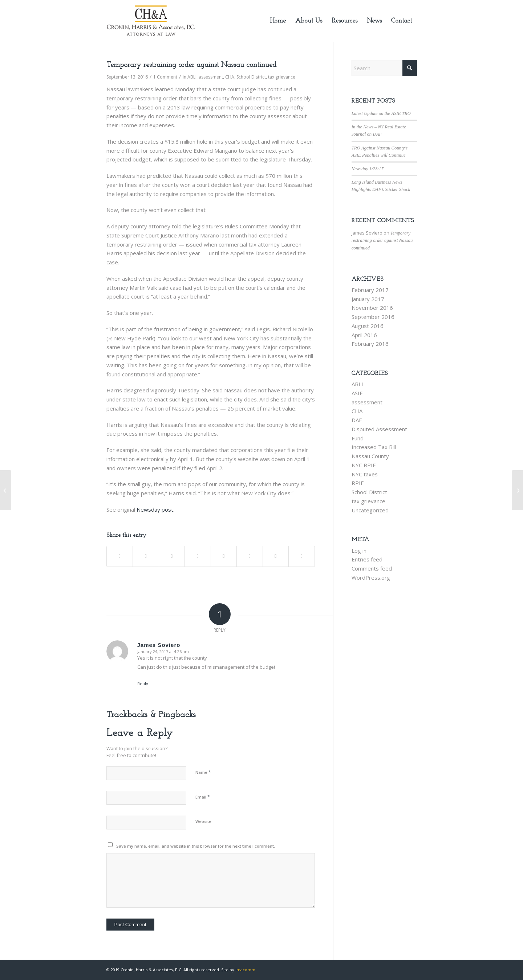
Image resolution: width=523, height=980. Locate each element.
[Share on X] (146, 556)
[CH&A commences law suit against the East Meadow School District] (6, 490)
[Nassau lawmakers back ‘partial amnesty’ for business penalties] (517, 490)
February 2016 (370, 344)
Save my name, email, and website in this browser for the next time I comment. (196, 846)
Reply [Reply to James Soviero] (143, 683)
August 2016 (368, 326)
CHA (230, 77)
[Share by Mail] (302, 556)
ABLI (192, 77)
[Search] (384, 68)
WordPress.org (371, 577)
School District (251, 77)
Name (203, 772)
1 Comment (165, 77)
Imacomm (245, 970)
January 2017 (368, 299)
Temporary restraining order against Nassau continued (382, 240)
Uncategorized (370, 510)
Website (203, 821)
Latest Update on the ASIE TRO (381, 113)
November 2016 (372, 308)
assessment (211, 77)
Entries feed (367, 559)
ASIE (357, 393)
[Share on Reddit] (276, 556)
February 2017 (370, 290)
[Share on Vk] (250, 556)
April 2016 (364, 335)
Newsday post (155, 509)
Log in (359, 551)
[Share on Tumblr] (224, 556)
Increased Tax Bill (374, 447)
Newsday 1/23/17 (368, 169)
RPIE (358, 483)
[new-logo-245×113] (151, 21)
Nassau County (370, 456)
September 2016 (373, 317)
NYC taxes (365, 474)
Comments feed (372, 568)
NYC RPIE (364, 465)
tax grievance (282, 77)
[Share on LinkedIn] (198, 556)
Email (203, 797)
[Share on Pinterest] (172, 556)
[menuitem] (278, 21)
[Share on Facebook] (120, 556)
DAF (357, 420)
